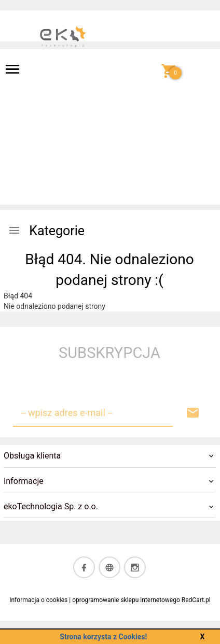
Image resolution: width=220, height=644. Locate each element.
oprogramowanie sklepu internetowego (126, 600)
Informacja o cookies (38, 600)
